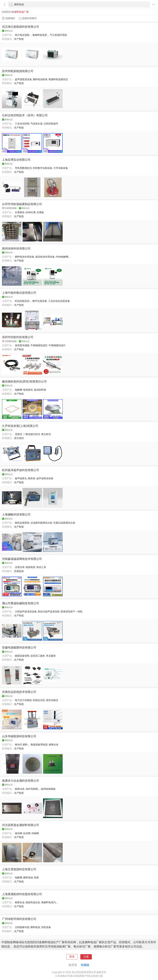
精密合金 (20, 902)
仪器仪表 (20, 567)
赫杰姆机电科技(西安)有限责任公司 (24, 381)
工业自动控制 (22, 124)
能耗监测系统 (22, 523)
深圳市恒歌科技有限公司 (18, 337)
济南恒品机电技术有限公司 (19, 692)
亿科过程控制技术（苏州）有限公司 (25, 115)
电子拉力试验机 (23, 700)
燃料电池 (28, 878)
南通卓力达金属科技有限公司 (21, 781)
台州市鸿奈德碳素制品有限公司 (22, 204)
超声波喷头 (21, 478)
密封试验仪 (52, 700)
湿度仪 (18, 434)
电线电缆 (30, 567)
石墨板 (40, 212)
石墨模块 (20, 212)
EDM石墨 (31, 212)
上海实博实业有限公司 (16, 160)
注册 (86, 957)
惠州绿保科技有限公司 (16, 248)
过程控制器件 (51, 124)
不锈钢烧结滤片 (57, 345)
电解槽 (18, 390)
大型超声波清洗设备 (26, 612)
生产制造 (19, 39)
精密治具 (20, 789)
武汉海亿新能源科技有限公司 (21, 27)
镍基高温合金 (33, 902)
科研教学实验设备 (43, 168)
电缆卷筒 (28, 390)
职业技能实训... (23, 301)
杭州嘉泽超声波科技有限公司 (21, 470)
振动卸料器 (40, 390)
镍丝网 (18, 833)
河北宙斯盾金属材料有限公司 (21, 825)
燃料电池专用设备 (25, 257)
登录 (72, 957)
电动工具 (41, 567)
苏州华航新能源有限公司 (18, 71)
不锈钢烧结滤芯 (39, 345)
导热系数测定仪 (23, 168)
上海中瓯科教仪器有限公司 (19, 293)
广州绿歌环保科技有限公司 (19, 919)
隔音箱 (32, 478)
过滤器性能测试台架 (41, 523)
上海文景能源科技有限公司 (19, 869)
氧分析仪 (46, 434)
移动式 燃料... (22, 745)
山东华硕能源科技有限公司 (19, 736)
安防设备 (46, 927)
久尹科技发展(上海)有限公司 (20, 426)
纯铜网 (35, 833)
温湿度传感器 (22, 345)
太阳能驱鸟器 (22, 927)
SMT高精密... (33, 789)
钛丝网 (27, 833)
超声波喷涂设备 (23, 79)
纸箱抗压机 (39, 700)
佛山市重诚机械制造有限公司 (21, 603)
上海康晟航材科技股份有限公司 (22, 894)
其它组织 (19, 438)
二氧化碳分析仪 (32, 434)
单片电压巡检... (23, 35)
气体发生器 (36, 124)
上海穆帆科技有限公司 (16, 514)
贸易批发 (19, 571)
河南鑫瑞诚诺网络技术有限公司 (22, 559)
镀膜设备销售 (22, 656)
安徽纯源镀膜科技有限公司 (19, 647)
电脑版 (85, 965)
